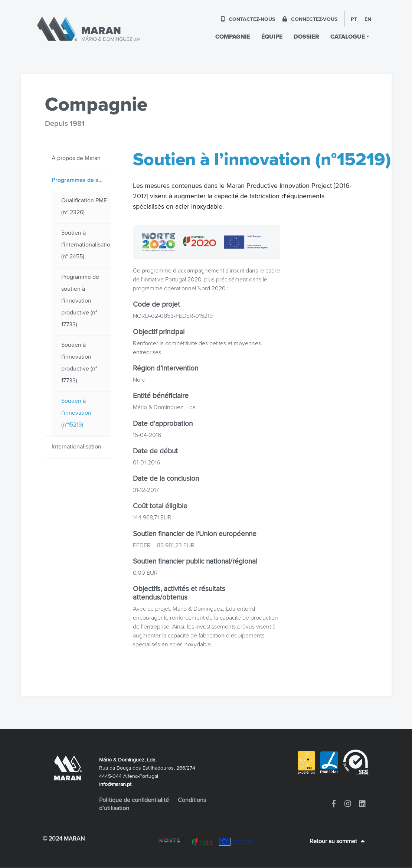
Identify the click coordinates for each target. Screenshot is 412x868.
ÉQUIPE (272, 37)
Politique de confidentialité (135, 800)
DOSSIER (306, 37)
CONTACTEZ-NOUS (248, 19)
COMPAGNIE (233, 37)
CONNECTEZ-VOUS (310, 19)
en (368, 19)
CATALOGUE (348, 37)
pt (354, 19)
